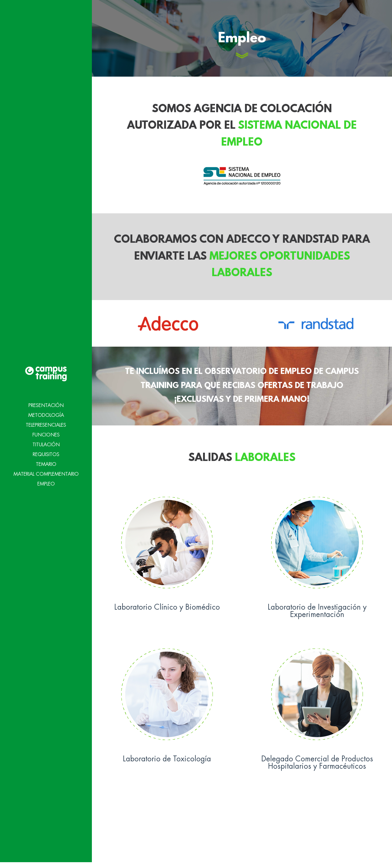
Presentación (46, 384)
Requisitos (46, 433)
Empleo (46, 463)
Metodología (46, 394)
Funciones (46, 413)
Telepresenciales (46, 404)
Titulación (46, 423)
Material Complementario (46, 453)
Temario (46, 443)
